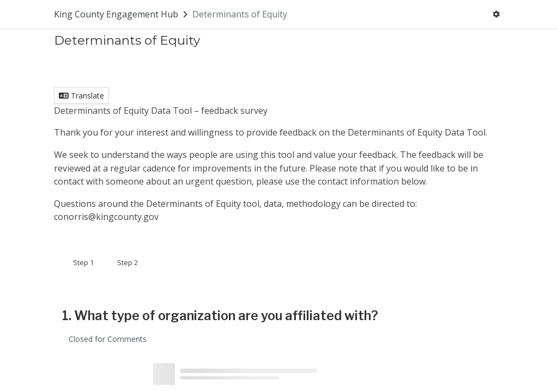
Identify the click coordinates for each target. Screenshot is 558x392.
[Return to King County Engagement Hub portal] (122, 14)
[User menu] (496, 14)
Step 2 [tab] (128, 262)
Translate (81, 96)
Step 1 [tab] (83, 262)
